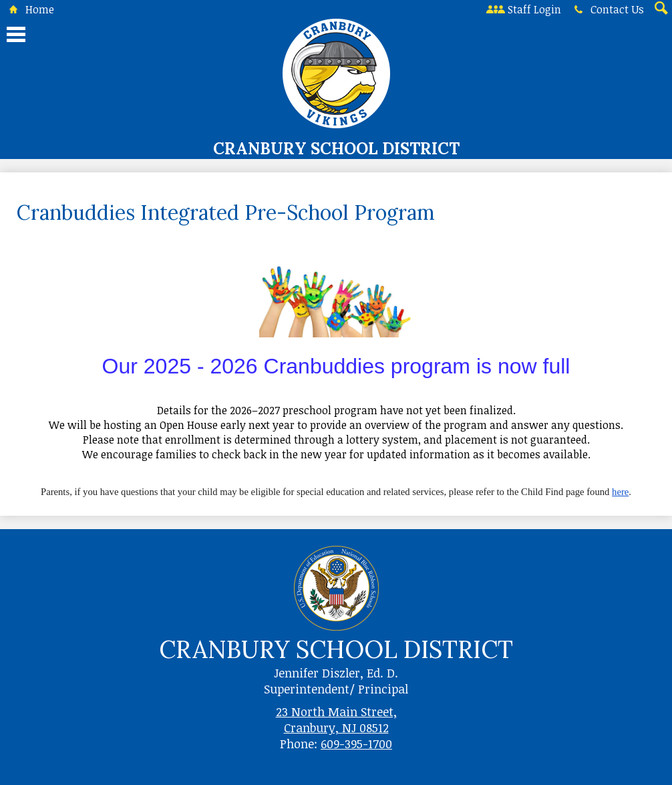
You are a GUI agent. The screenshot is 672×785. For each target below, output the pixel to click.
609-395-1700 (356, 744)
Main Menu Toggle (16, 34)
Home (29, 9)
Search (660, 9)
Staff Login (524, 9)
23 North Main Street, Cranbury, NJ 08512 (336, 720)
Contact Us (607, 9)
